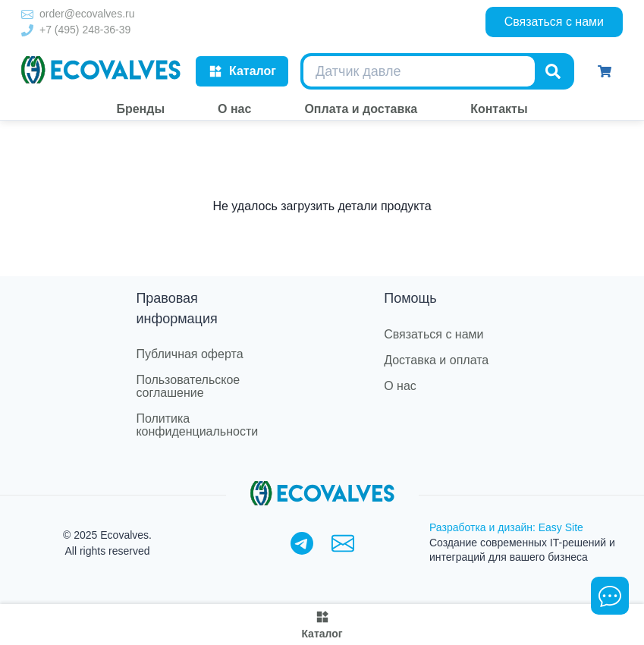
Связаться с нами (554, 22)
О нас (400, 386)
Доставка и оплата (436, 360)
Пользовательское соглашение (188, 387)
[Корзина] (605, 71)
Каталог (242, 71)
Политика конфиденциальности (197, 425)
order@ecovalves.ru (87, 14)
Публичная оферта (189, 354)
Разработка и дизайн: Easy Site (506, 527)
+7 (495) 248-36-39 (85, 30)
